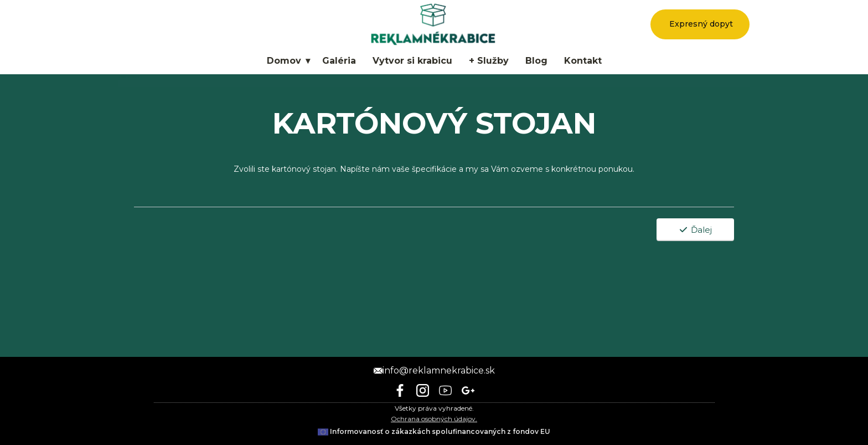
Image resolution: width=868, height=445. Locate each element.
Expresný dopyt (700, 24)
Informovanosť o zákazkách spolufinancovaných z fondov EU (434, 431)
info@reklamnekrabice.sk (434, 371)
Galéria (339, 61)
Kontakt (583, 61)
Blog (536, 61)
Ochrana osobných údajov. (434, 419)
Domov (284, 61)
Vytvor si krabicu (412, 61)
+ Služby (489, 61)
